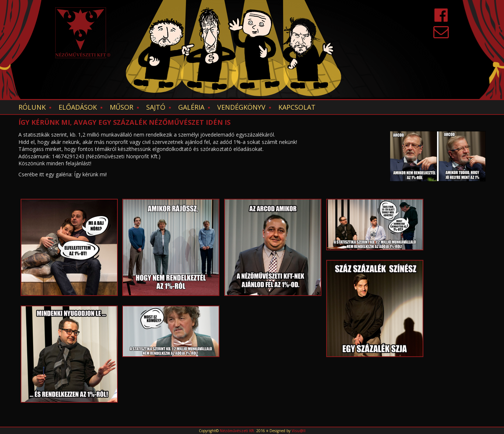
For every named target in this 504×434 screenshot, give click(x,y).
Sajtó (156, 107)
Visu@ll (299, 431)
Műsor (121, 107)
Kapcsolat (297, 107)
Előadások (78, 107)
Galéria (191, 107)
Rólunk (32, 107)
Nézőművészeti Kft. (237, 431)
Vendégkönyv (241, 107)
